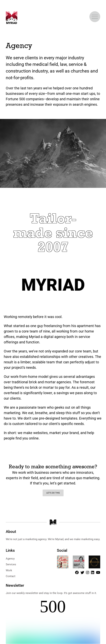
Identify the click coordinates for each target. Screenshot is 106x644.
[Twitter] (82, 573)
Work (9, 570)
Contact (11, 576)
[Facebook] (77, 573)
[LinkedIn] (93, 573)
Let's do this (53, 493)
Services (11, 564)
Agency (10, 559)
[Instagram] (88, 573)
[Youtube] (98, 573)
